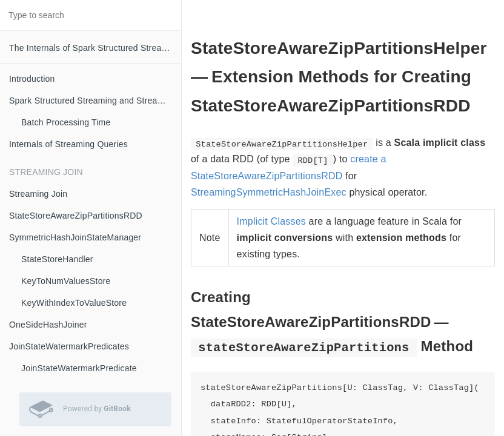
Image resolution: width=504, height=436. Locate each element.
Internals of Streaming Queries (68, 144)
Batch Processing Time (66, 122)
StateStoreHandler (57, 259)
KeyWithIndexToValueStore (74, 303)
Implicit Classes (271, 221)
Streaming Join (38, 194)
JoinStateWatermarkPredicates (69, 346)
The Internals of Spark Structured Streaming (95, 48)
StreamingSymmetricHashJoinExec (269, 192)
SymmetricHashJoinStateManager (75, 237)
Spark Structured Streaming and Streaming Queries (95, 101)
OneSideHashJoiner (48, 325)
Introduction (32, 79)
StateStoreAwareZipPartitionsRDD (76, 216)
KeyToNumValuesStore (66, 281)
